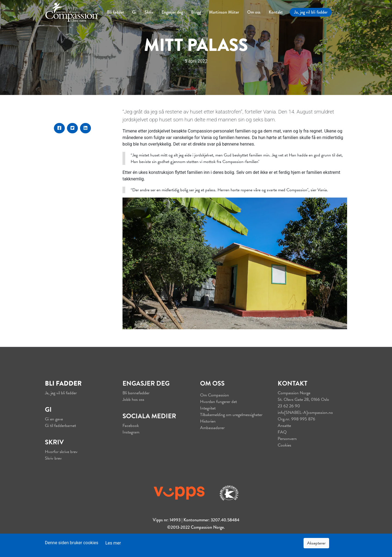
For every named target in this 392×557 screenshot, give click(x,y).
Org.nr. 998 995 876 (296, 419)
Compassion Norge (294, 393)
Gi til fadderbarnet (60, 426)
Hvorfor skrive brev (61, 452)
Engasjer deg (172, 12)
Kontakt (276, 12)
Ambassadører (212, 428)
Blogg (196, 12)
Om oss (254, 12)
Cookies (284, 445)
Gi (134, 12)
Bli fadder (115, 12)
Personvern (287, 439)
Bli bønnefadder (136, 393)
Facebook (131, 426)
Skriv (149, 12)
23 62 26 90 (289, 406)
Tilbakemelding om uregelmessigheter (231, 415)
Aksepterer (316, 543)
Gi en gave (54, 419)
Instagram (131, 432)
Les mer (113, 543)
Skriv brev (53, 458)
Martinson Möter (224, 12)
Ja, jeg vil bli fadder (311, 12)
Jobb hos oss (133, 399)
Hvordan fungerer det (218, 402)
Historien (208, 421)
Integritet (208, 408)
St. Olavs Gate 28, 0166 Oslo (303, 399)
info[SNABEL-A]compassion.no (305, 413)
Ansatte (284, 426)
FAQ (282, 432)
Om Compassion (215, 395)
